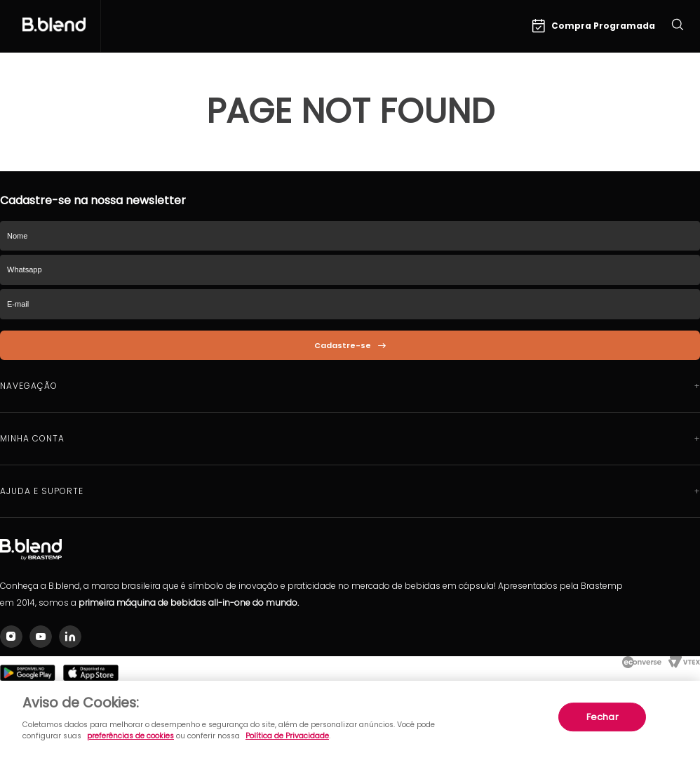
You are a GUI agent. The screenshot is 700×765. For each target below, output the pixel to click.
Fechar (603, 717)
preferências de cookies (130, 736)
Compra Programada (593, 26)
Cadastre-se (343, 345)
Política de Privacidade (287, 736)
